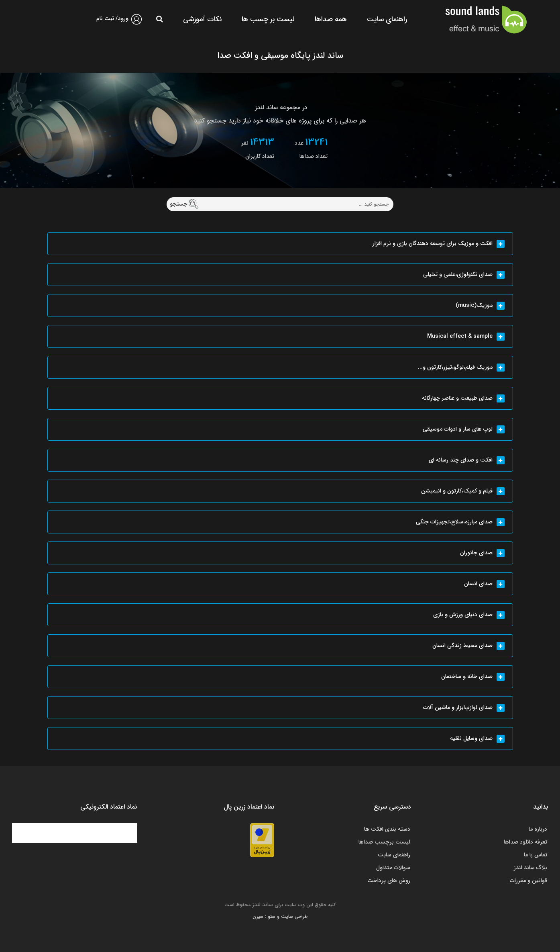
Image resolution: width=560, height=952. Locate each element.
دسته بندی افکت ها (387, 829)
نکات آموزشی (202, 19)
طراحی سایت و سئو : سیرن (280, 916)
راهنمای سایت (387, 19)
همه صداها (331, 19)
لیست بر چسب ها (268, 19)
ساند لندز (263, 905)
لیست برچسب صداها (384, 842)
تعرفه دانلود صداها (525, 842)
